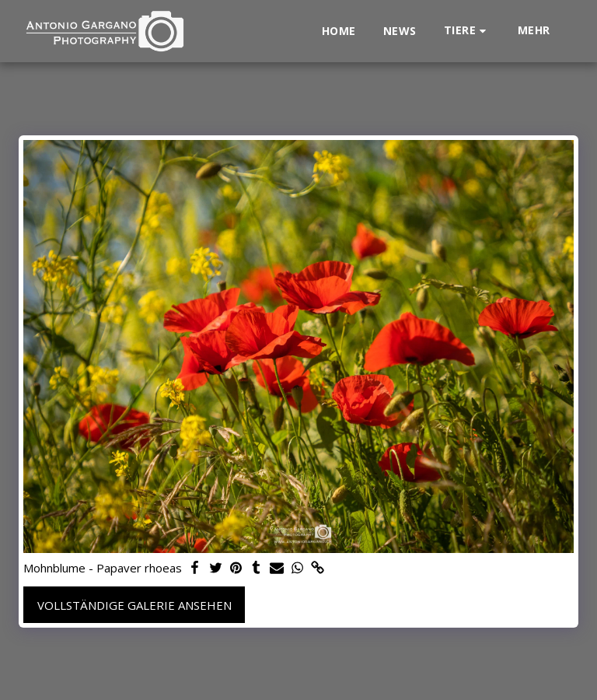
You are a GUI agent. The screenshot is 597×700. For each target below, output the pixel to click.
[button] (467, 31)
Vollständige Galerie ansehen (134, 605)
